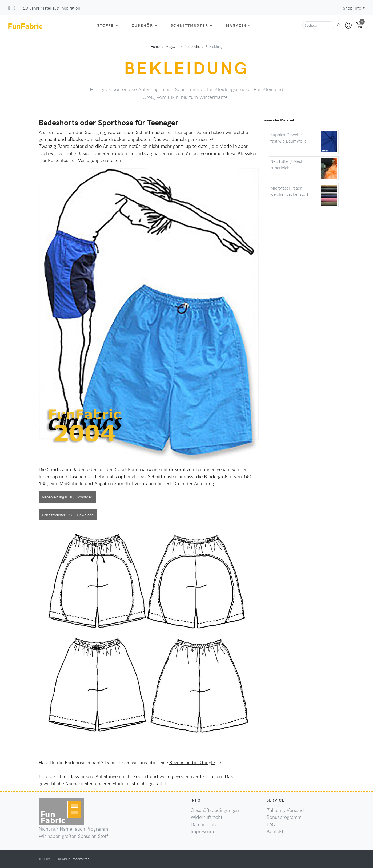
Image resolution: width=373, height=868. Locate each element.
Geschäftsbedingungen (215, 810)
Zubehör (145, 25)
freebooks (192, 46)
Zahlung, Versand (285, 810)
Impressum (202, 831)
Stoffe (108, 25)
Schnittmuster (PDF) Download (68, 515)
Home (155, 46)
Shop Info (352, 8)
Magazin (239, 25)
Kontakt (275, 831)
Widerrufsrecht (206, 817)
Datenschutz (204, 824)
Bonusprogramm (284, 817)
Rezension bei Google (192, 762)
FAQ (271, 824)
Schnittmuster (192, 25)
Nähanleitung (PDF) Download (67, 497)
